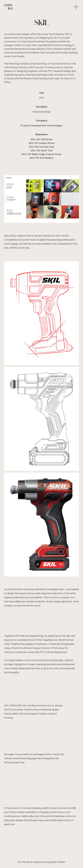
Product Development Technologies (42, 126)
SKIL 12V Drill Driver (42, 140)
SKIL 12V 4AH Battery (42, 158)
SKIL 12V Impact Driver (42, 143)
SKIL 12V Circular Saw (41, 147)
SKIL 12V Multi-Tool (41, 151)
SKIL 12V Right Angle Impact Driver (41, 154)
